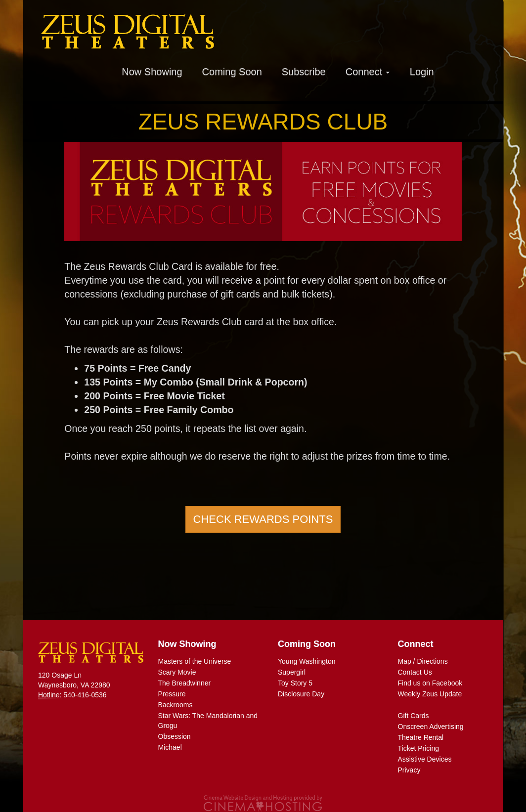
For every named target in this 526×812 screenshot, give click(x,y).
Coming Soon (232, 72)
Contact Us (415, 672)
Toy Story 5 (295, 683)
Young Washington (307, 661)
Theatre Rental (421, 737)
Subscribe (304, 72)
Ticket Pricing (419, 748)
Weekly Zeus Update (430, 694)
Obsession (175, 736)
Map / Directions (423, 661)
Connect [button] (368, 72)
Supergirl (292, 672)
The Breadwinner (185, 683)
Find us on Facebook (430, 683)
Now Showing (152, 72)
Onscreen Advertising (431, 727)
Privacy (409, 770)
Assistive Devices (425, 759)
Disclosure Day (301, 694)
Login (422, 72)
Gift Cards (414, 716)
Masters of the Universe (195, 661)
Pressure (172, 694)
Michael (170, 747)
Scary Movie (177, 672)
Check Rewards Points (263, 519)
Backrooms (175, 705)
